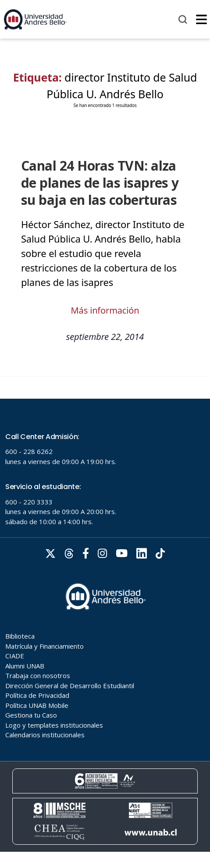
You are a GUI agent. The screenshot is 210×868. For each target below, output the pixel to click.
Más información (105, 310)
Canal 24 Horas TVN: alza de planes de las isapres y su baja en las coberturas (100, 183)
